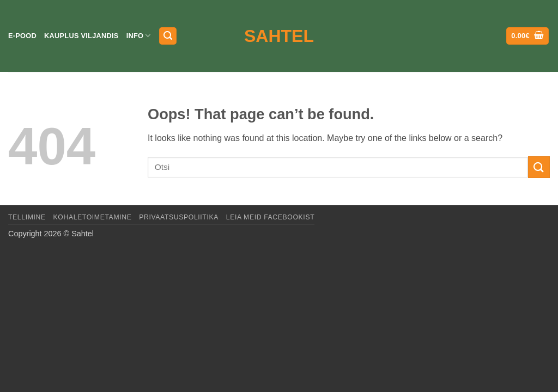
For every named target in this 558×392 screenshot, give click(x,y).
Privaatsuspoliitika (179, 217)
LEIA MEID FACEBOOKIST (270, 217)
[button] (168, 36)
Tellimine (27, 217)
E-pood (22, 36)
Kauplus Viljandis (81, 36)
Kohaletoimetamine (93, 217)
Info (139, 36)
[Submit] (539, 167)
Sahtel (279, 36)
